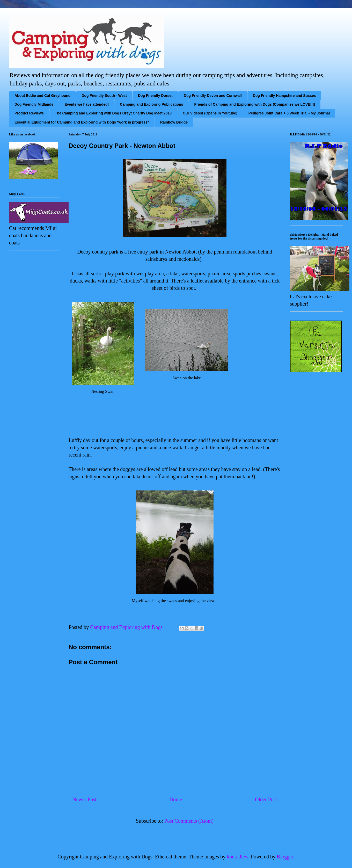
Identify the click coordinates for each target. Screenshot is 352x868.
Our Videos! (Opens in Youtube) (210, 113)
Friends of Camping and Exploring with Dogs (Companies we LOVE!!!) (255, 104)
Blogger (285, 857)
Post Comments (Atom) (189, 821)
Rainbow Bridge (174, 122)
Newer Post (85, 799)
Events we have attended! (87, 104)
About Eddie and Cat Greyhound (42, 96)
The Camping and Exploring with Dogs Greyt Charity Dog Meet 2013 (113, 113)
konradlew (237, 857)
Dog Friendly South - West (104, 96)
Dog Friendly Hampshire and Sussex (284, 96)
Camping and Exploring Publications (151, 104)
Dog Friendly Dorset (155, 96)
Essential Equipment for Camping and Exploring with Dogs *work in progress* (82, 122)
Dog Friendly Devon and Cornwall (213, 96)
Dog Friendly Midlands (34, 104)
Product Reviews (29, 113)
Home (176, 799)
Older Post (266, 799)
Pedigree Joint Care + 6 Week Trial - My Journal (289, 113)
